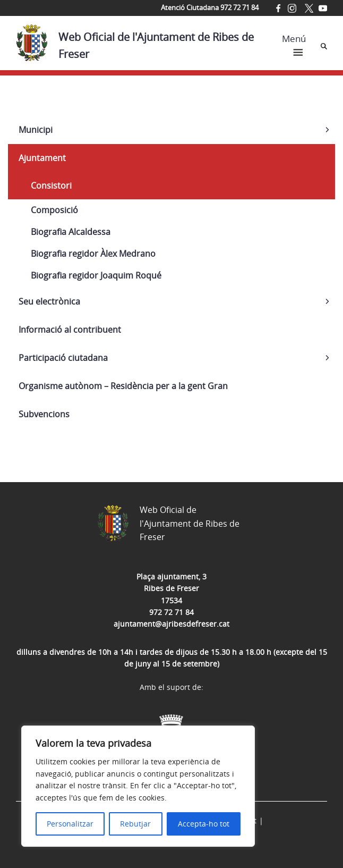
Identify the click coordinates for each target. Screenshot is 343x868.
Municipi (36, 130)
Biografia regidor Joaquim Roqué (96, 275)
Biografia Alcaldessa (71, 232)
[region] (138, 786)
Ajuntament (42, 158)
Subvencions (44, 414)
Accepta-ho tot (204, 824)
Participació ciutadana (63, 358)
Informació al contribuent (70, 330)
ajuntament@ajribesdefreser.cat (171, 624)
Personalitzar (70, 824)
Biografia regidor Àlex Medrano (93, 254)
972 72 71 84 (171, 612)
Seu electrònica (49, 301)
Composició (54, 210)
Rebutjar (135, 824)
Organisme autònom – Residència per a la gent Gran (123, 386)
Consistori (51, 186)
